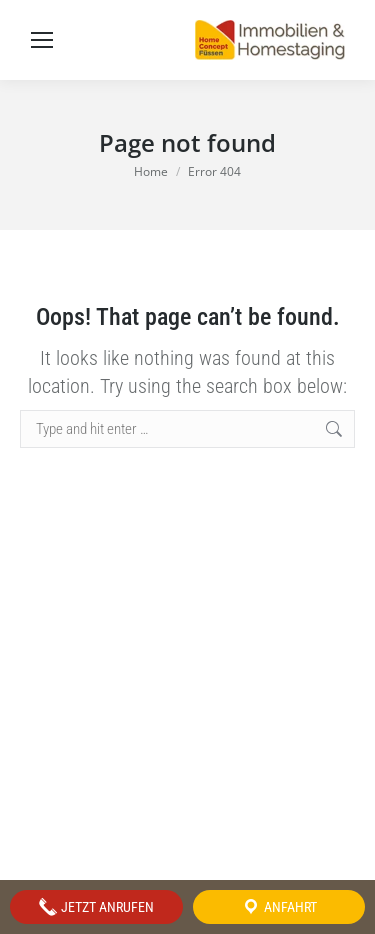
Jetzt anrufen (96, 907)
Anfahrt (279, 907)
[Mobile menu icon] (42, 40)
